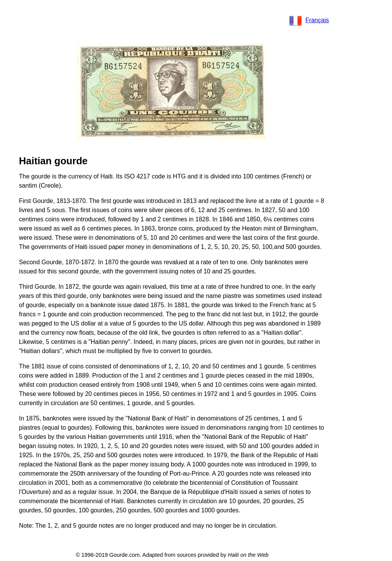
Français (309, 20)
